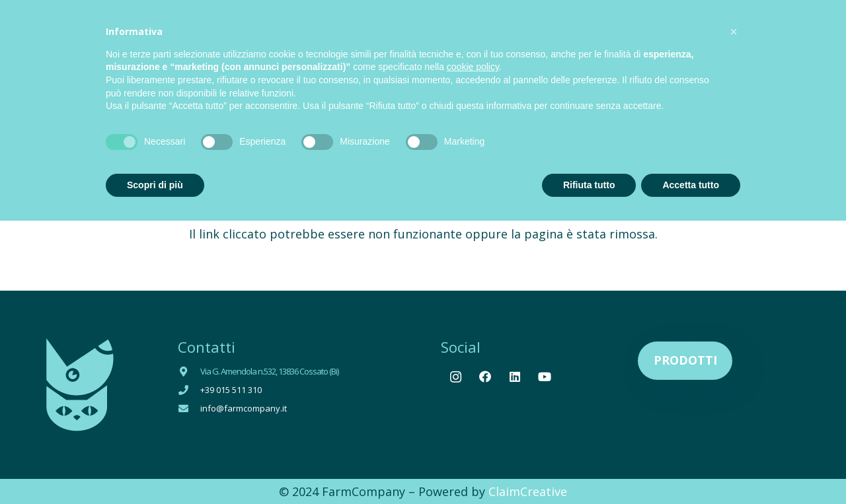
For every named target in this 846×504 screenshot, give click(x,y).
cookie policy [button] (473, 67)
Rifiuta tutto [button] (589, 185)
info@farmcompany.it (244, 408)
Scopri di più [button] (155, 185)
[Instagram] (456, 377)
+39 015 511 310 (231, 390)
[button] (734, 32)
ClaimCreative (528, 491)
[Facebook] (485, 377)
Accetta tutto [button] (691, 185)
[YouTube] (545, 377)
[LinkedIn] (515, 377)
